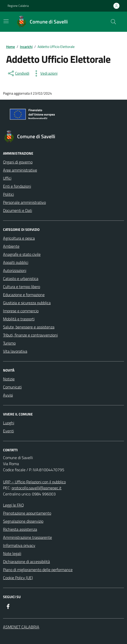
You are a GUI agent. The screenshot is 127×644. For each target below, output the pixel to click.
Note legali (12, 553)
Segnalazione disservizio (23, 521)
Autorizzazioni (15, 270)
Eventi (8, 431)
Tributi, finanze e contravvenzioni (30, 335)
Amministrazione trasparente (27, 537)
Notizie (9, 379)
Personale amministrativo (24, 202)
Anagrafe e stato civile (22, 254)
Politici (8, 194)
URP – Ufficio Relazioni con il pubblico (34, 482)
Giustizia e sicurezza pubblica (27, 303)
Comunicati (12, 387)
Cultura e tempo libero (22, 287)
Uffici (7, 178)
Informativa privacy (19, 545)
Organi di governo (18, 162)
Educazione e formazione (24, 295)
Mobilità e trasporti (19, 319)
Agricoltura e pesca (19, 238)
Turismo (9, 343)
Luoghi (9, 423)
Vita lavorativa (15, 351)
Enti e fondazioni (17, 186)
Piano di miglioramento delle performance (38, 570)
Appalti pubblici (16, 262)
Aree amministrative (20, 170)
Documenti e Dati (18, 210)
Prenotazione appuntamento (27, 513)
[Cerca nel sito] (113, 22)
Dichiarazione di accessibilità (26, 562)
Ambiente (11, 246)
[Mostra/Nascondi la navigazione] (6, 21)
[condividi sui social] (18, 73)
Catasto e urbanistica (21, 278)
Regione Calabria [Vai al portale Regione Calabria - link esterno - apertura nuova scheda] (18, 6)
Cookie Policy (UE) (18, 578)
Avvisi (8, 395)
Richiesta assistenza (20, 529)
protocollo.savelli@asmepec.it (37, 488)
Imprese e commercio (21, 311)
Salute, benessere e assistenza (29, 327)
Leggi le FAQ (13, 505)
